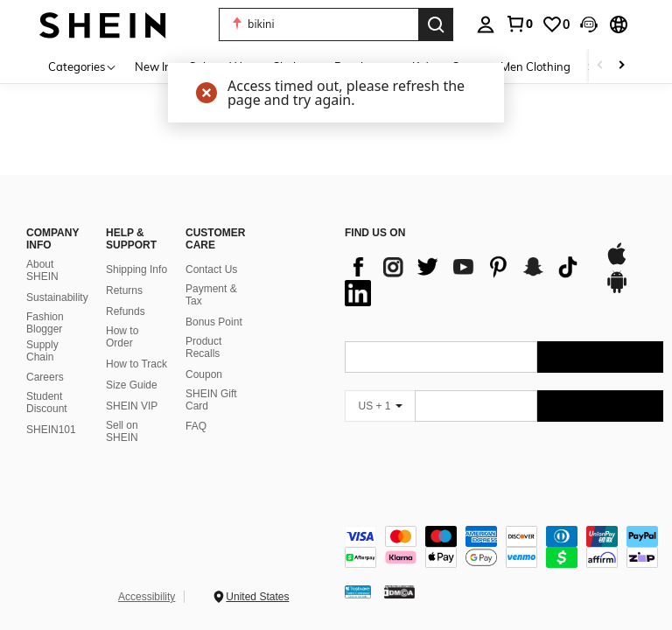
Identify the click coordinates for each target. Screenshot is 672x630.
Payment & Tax (211, 295)
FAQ (196, 426)
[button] (589, 24)
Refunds (126, 311)
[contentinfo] (504, 547)
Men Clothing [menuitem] (535, 66)
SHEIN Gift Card (211, 400)
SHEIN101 (51, 430)
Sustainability (57, 297)
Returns (124, 290)
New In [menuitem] (153, 66)
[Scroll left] (600, 66)
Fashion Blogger (45, 323)
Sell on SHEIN (122, 431)
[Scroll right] (621, 66)
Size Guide (132, 385)
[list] (466, 280)
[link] (519, 24)
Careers (45, 377)
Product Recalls (203, 347)
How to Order (122, 337)
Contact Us (211, 269)
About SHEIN (42, 270)
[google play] (617, 290)
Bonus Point (214, 322)
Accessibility (147, 597)
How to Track (136, 364)
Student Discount (47, 402)
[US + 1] (380, 406)
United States (257, 597)
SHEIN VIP (132, 406)
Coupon (204, 374)
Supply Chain (42, 351)
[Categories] (83, 66)
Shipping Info (136, 269)
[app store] (617, 262)
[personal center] (486, 24)
